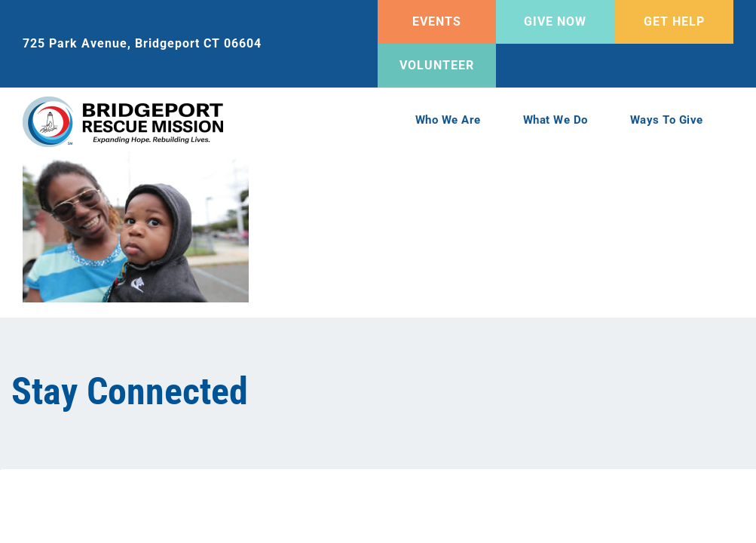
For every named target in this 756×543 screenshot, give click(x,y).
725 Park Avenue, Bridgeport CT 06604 (142, 43)
